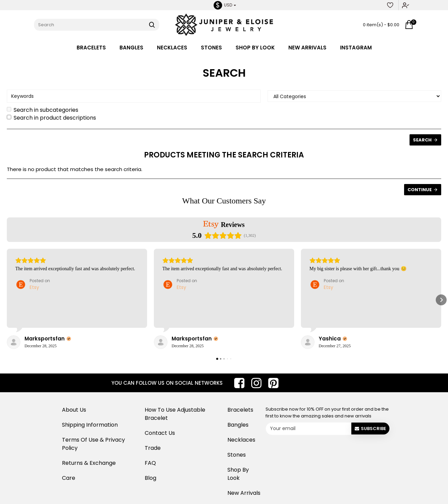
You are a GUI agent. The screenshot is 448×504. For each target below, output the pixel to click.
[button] (7, 300)
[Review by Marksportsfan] (48, 339)
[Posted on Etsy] (33, 284)
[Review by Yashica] (333, 339)
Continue (420, 190)
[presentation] (318, 450)
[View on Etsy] (14, 342)
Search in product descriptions (51, 118)
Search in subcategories (43, 110)
